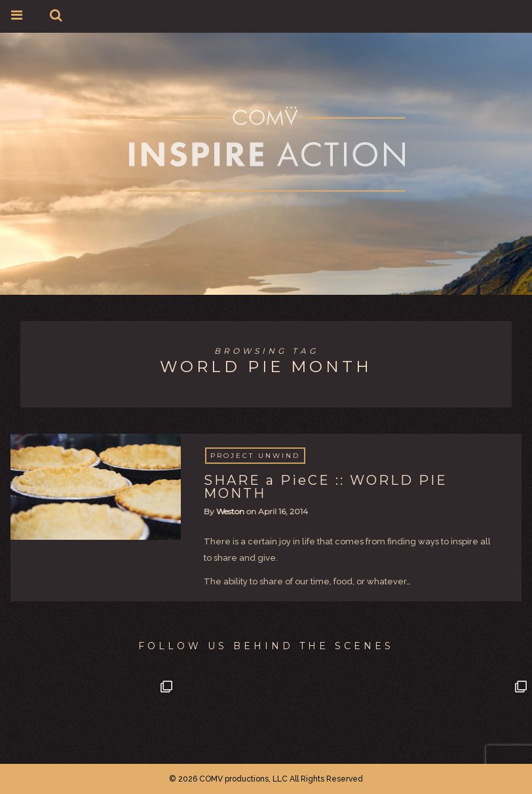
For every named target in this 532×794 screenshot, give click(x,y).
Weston (230, 511)
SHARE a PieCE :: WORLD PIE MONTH (326, 487)
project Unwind (255, 456)
